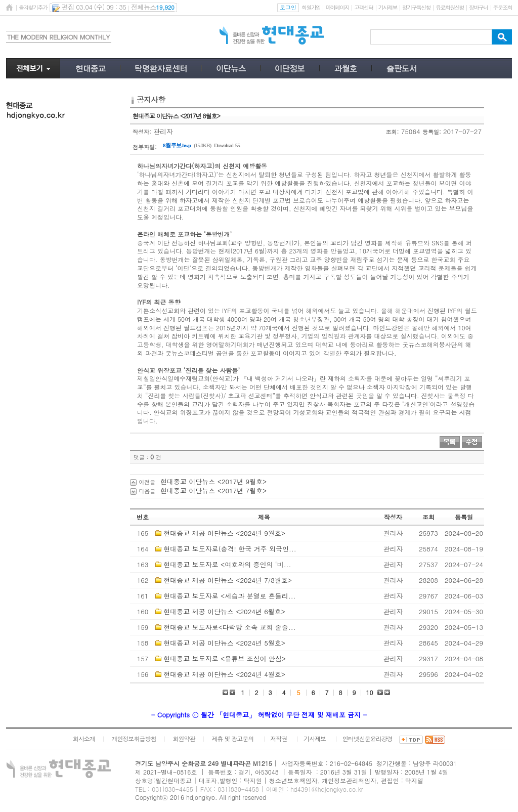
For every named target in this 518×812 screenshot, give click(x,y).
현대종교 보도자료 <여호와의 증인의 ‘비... (227, 564)
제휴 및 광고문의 (232, 738)
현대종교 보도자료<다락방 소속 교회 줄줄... (229, 627)
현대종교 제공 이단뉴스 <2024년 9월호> (224, 533)
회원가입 (311, 7)
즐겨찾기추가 (33, 7)
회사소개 (84, 738)
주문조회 (503, 7)
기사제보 (388, 7)
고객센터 (363, 7)
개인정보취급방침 (134, 738)
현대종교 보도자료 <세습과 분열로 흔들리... (229, 596)
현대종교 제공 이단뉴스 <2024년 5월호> (224, 643)
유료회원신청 (450, 7)
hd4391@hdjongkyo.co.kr (327, 789)
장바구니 (478, 7)
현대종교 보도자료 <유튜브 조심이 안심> (225, 658)
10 (370, 692)
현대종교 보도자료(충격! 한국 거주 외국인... (230, 549)
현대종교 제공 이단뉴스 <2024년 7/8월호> (228, 580)
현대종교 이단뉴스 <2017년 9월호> (213, 481)
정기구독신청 (416, 7)
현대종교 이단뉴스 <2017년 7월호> (213, 490)
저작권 (278, 738)
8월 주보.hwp (177, 145)
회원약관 (184, 738)
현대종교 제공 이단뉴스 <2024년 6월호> (224, 611)
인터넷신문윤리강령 (368, 738)
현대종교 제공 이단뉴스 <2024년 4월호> (224, 674)
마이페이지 (337, 7)
